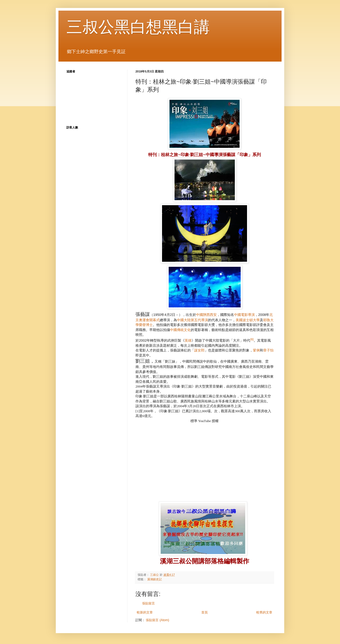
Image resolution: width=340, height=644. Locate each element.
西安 (213, 315)
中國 (199, 315)
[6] (252, 339)
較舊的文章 (264, 612)
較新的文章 (145, 612)
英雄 (188, 340)
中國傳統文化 (180, 330)
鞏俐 (256, 350)
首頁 (205, 612)
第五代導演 (199, 320)
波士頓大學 (251, 320)
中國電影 (241, 315)
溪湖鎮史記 (154, 579)
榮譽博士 (146, 325)
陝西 (206, 315)
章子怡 (268, 350)
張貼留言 (148, 603)
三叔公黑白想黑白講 (138, 27)
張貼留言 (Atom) (157, 620)
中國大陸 (184, 320)
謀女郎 (199, 350)
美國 (239, 320)
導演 (251, 315)
